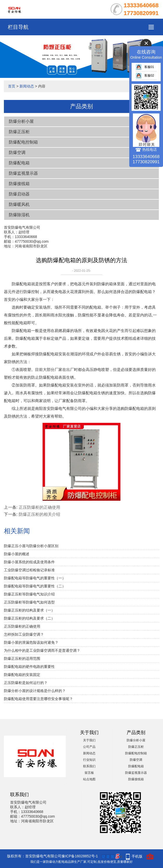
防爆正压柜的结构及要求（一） (29, 610)
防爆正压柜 (19, 132)
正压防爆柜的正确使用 (39, 507)
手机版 (137, 856)
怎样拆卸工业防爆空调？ (24, 634)
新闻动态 (27, 86)
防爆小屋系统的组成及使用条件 (29, 562)
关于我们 (89, 740)
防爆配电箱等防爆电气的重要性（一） (35, 578)
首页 (12, 86)
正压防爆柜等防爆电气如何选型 (29, 602)
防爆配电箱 (19, 163)
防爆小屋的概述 (17, 554)
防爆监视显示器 (23, 173)
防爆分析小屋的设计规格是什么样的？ (35, 691)
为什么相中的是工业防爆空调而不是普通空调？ (42, 650)
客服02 (145, 76)
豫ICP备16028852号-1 (80, 856)
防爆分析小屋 (21, 121)
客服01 (145, 67)
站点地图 (89, 779)
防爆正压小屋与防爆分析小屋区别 (31, 546)
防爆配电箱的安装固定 (22, 675)
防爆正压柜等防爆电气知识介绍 (29, 594)
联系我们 (89, 766)
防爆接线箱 (19, 184)
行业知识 (89, 760)
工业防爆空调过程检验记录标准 (29, 570)
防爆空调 (17, 152)
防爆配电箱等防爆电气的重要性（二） (35, 586)
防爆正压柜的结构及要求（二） (29, 618)
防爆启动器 (19, 194)
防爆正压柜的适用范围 (22, 659)
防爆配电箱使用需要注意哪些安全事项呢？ (38, 699)
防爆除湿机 (19, 215)
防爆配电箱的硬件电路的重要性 (29, 667)
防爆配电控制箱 (23, 142)
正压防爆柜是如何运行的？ (26, 683)
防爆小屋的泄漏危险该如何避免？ (31, 642)
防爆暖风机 (19, 204)
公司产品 (89, 747)
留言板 (89, 773)
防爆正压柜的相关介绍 (39, 514)
